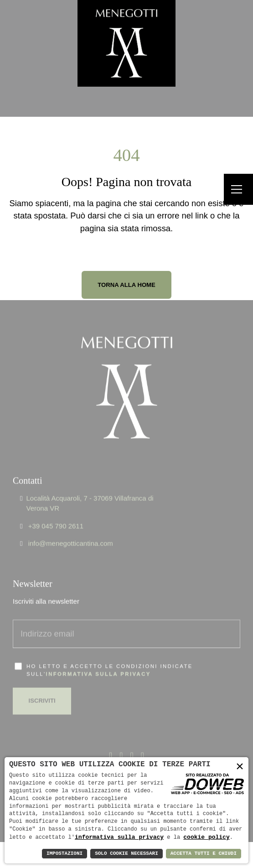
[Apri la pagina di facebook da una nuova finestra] (111, 743)
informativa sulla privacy (98, 661)
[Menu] (238, 190)
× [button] (240, 767)
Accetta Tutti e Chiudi (204, 854)
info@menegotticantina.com (71, 531)
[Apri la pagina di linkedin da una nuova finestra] (132, 743)
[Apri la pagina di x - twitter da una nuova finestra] (121, 743)
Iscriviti (42, 688)
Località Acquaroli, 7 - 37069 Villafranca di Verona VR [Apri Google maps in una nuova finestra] (90, 490)
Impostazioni (65, 854)
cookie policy (206, 837)
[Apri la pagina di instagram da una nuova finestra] (142, 743)
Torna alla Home (126, 285)
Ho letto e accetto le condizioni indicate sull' (110, 657)
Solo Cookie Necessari (126, 854)
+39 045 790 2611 (56, 513)
